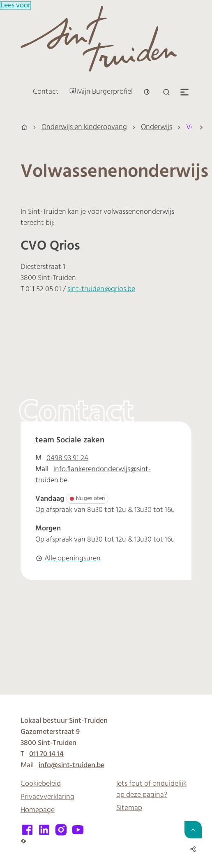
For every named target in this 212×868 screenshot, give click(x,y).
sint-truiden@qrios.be (101, 289)
